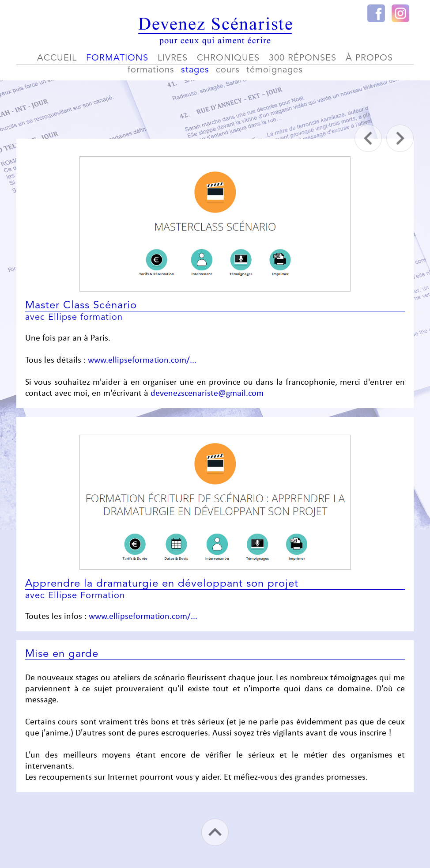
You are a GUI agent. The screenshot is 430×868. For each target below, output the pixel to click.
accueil (57, 58)
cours (228, 70)
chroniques (228, 58)
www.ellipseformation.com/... (142, 360)
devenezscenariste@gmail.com (207, 394)
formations (117, 58)
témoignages (275, 70)
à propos (369, 58)
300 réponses (303, 58)
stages (195, 70)
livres (173, 58)
